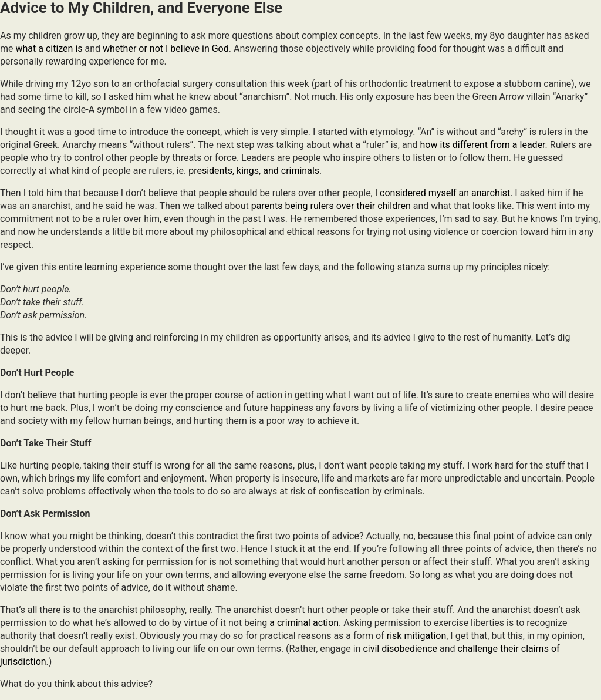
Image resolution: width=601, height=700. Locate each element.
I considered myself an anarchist (443, 193)
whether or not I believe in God (166, 48)
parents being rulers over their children (331, 206)
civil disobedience (400, 649)
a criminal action (304, 623)
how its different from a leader (482, 145)
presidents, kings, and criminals (254, 171)
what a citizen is (49, 48)
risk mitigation (416, 636)
